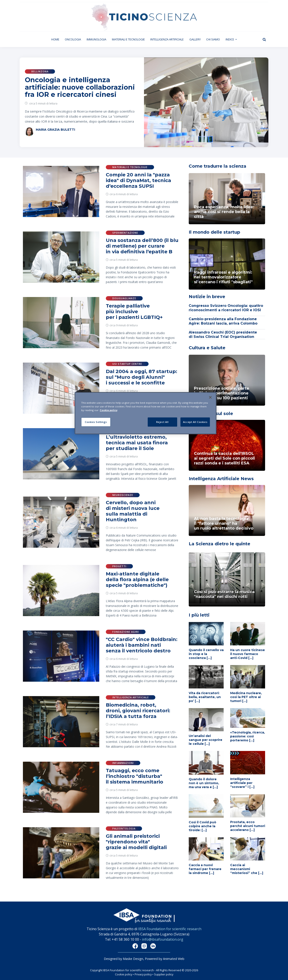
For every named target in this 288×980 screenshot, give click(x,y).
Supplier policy (164, 974)
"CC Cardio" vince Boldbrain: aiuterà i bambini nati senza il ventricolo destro (142, 645)
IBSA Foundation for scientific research (170, 929)
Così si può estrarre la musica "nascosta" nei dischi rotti (224, 594)
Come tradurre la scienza (218, 166)
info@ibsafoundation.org (163, 939)
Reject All (162, 422)
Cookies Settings (96, 422)
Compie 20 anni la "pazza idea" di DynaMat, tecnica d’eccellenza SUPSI (138, 180)
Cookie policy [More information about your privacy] (109, 410)
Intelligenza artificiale (167, 39)
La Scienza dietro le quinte (219, 544)
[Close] (210, 397)
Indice (230, 39)
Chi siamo (213, 39)
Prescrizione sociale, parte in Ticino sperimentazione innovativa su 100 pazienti (222, 393)
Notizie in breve (207, 297)
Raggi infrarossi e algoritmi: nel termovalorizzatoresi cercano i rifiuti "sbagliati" (223, 277)
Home (57, 39)
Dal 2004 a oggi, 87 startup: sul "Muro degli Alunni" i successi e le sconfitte (141, 377)
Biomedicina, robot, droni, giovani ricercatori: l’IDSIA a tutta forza (138, 711)
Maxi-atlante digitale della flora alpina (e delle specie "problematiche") (137, 579)
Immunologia (96, 39)
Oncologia (73, 39)
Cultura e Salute (207, 348)
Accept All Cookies (195, 422)
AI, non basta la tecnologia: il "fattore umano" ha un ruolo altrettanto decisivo (224, 523)
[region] (146, 413)
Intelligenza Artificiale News (221, 479)
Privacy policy (143, 974)
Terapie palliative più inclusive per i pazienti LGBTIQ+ (134, 312)
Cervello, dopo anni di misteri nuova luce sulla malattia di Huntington (133, 511)
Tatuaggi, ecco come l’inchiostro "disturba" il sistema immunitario (135, 776)
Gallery (195, 39)
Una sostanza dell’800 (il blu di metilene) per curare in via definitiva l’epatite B (142, 246)
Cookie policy (124, 974)
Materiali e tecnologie (128, 39)
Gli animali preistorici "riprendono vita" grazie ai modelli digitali (136, 842)
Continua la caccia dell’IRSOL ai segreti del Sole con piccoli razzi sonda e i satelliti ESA (225, 458)
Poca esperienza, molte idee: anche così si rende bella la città (224, 212)
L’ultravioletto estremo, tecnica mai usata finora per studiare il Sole (137, 443)
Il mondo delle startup (214, 232)
